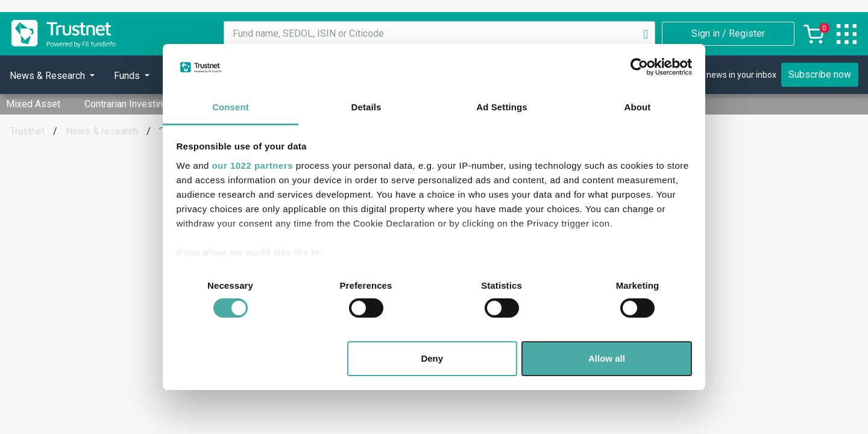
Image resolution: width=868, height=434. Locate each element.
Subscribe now (820, 74)
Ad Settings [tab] (502, 107)
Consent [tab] (231, 107)
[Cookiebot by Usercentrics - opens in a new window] (639, 67)
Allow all (607, 358)
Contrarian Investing (126, 104)
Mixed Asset (33, 104)
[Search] (646, 34)
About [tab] (638, 107)
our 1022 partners (253, 165)
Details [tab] (366, 107)
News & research (102, 131)
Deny (432, 358)
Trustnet (27, 131)
